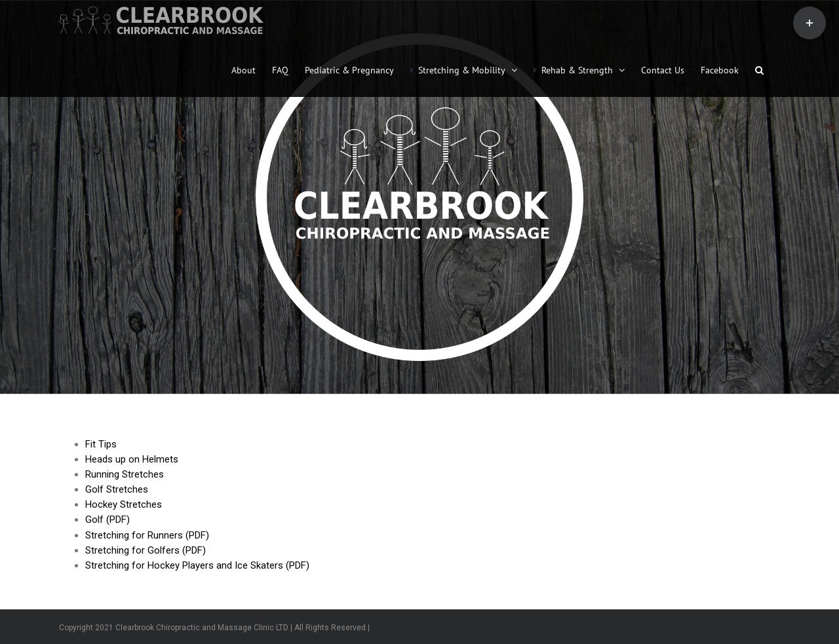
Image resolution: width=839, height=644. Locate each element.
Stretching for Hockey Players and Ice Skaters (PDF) (197, 565)
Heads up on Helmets (132, 459)
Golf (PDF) (107, 520)
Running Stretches (125, 474)
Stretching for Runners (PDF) (147, 535)
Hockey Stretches (124, 504)
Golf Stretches (117, 489)
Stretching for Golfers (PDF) (146, 550)
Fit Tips (101, 444)
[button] (759, 69)
